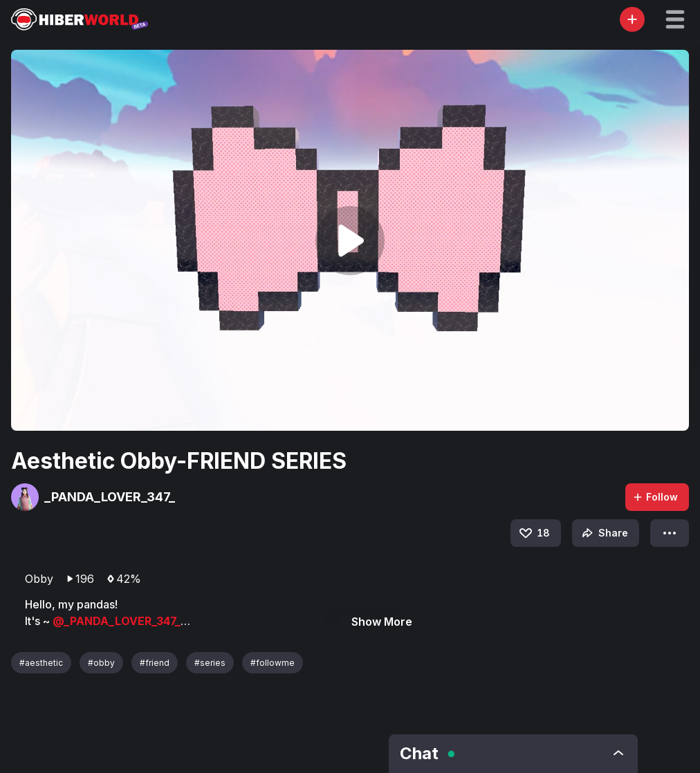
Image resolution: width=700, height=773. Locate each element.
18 (534, 533)
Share (604, 533)
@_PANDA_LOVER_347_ (117, 621)
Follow (655, 497)
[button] (675, 19)
